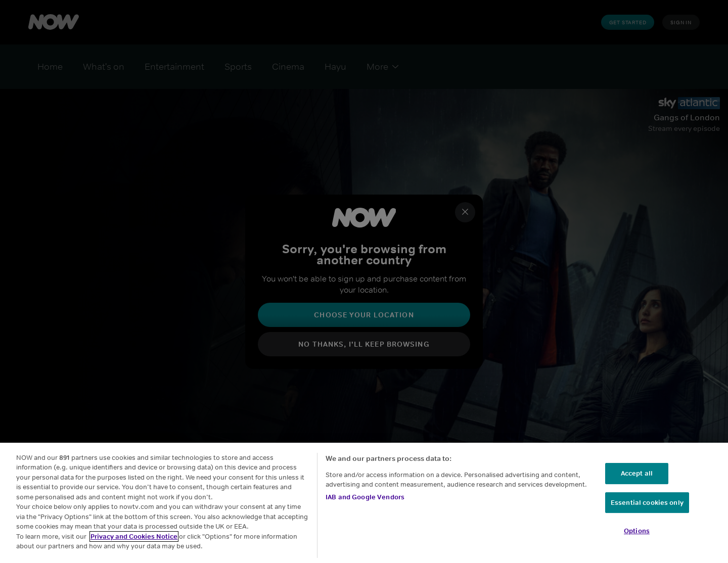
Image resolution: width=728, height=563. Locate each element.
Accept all (637, 473)
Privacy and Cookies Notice (134, 536)
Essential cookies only (647, 503)
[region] (364, 503)
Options (637, 531)
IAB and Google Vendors (365, 497)
